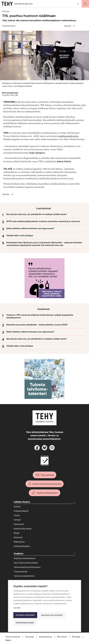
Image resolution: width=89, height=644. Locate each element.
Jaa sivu (67, 26)
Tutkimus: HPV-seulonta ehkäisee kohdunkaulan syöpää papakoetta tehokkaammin (40, 316)
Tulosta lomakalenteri (24, 576)
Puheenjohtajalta (22, 546)
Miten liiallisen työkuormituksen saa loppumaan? (30, 228)
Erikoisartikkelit (21, 511)
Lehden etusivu (22, 502)
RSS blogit (76, 637)
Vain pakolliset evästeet (52, 615)
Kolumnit (18, 537)
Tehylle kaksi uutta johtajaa (20, 236)
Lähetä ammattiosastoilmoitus (47, 484)
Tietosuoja (30, 637)
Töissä (17, 515)
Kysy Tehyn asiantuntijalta (26, 563)
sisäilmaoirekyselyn (68, 136)
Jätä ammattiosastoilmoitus (27, 567)
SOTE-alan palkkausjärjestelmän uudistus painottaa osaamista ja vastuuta (43, 221)
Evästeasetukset (25, 623)
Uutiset (17, 507)
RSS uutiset (62, 637)
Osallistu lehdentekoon (47, 493)
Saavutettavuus (46, 637)
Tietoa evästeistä (13, 637)
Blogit (17, 533)
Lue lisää (17, 608)
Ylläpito (8, 640)
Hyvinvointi (19, 524)
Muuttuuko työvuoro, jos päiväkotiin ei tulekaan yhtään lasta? (37, 214)
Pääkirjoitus (19, 542)
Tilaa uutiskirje (47, 475)
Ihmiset (17, 520)
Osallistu (19, 554)
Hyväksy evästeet (25, 615)
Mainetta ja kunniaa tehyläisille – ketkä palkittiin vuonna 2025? (37, 325)
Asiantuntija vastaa (23, 529)
